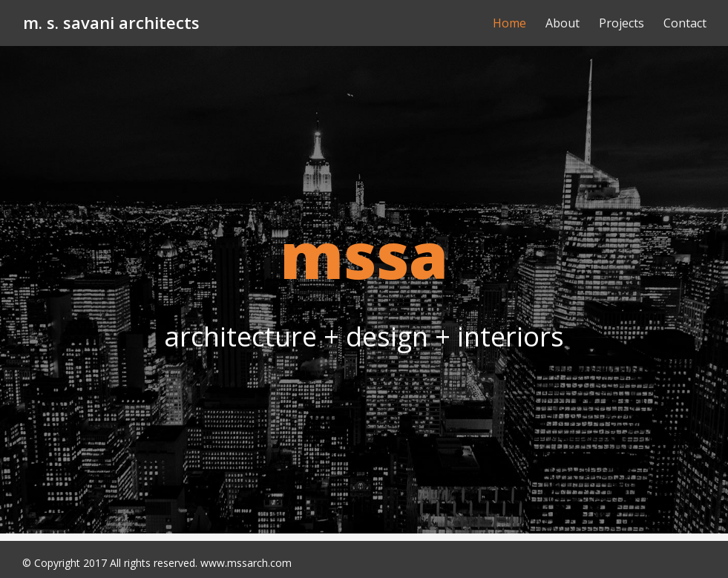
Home (509, 23)
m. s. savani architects (111, 22)
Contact (685, 23)
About (563, 23)
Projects (622, 23)
